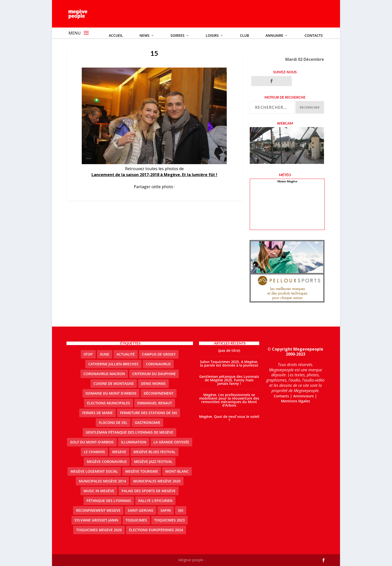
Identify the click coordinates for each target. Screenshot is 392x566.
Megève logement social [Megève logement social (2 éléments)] (94, 471)
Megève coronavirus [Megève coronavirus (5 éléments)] (107, 462)
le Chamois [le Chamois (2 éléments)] (94, 452)
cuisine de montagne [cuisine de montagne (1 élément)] (114, 383)
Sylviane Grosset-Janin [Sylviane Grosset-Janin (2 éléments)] (96, 520)
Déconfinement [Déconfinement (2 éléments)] (159, 393)
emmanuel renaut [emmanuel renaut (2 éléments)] (155, 403)
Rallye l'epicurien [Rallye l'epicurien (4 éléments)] (155, 501)
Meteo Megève (287, 181)
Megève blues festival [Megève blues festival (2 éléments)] (154, 452)
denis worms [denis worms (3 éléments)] (153, 383)
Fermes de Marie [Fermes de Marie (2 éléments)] (97, 413)
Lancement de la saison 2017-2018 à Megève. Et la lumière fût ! (154, 175)
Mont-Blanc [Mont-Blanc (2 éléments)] (177, 471)
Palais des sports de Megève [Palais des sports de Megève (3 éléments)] (148, 491)
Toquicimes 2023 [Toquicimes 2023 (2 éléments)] (169, 520)
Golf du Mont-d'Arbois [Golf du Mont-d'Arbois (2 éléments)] (92, 442)
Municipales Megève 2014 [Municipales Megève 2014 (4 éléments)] (102, 481)
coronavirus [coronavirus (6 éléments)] (158, 364)
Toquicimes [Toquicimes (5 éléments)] (136, 520)
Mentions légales (295, 401)
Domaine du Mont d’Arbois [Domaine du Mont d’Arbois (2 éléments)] (111, 393)
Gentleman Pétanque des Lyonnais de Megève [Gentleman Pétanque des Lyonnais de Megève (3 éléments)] (129, 432)
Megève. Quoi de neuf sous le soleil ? (229, 418)
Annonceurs (303, 396)
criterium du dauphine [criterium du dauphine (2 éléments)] (154, 374)
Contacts (281, 396)
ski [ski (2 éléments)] (181, 510)
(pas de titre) (229, 350)
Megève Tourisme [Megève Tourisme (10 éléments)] (142, 471)
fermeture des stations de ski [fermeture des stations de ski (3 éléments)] (148, 413)
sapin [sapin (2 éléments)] (166, 510)
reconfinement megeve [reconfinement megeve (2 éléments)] (98, 510)
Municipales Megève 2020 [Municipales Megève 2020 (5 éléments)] (157, 481)
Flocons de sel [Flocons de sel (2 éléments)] (113, 422)
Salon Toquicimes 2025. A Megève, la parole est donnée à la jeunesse (229, 363)
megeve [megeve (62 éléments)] (119, 452)
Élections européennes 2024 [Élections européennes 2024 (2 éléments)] (156, 530)
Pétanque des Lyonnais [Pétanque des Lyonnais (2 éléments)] (109, 501)
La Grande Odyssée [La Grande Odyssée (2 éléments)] (171, 442)
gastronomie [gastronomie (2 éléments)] (147, 422)
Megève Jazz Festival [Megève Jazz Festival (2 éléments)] (153, 462)
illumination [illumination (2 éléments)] (134, 442)
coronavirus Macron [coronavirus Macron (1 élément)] (104, 374)
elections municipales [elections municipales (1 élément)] (108, 403)
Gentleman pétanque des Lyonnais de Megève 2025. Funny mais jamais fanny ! (229, 380)
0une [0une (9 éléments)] (105, 354)
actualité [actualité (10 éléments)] (126, 354)
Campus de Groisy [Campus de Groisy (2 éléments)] (159, 354)
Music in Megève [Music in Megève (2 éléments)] (99, 491)
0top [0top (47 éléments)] (88, 354)
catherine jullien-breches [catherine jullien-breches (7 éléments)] (113, 364)
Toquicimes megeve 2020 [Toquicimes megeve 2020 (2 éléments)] (99, 530)
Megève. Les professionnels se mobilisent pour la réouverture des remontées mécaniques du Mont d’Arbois (229, 400)
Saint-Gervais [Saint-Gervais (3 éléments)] (140, 510)
